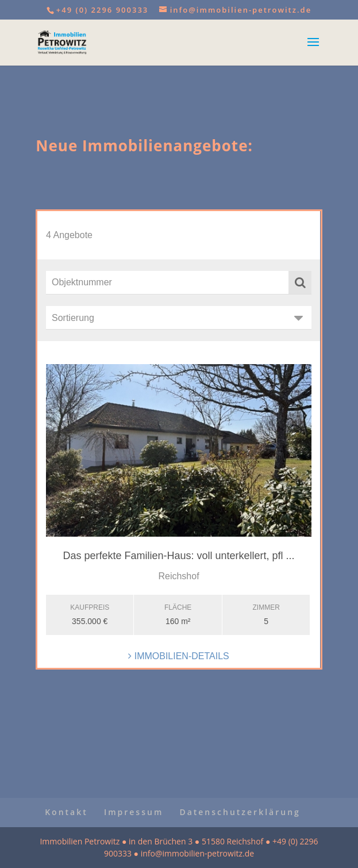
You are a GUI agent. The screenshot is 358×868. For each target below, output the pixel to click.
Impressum (134, 812)
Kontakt (66, 812)
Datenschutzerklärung (240, 812)
